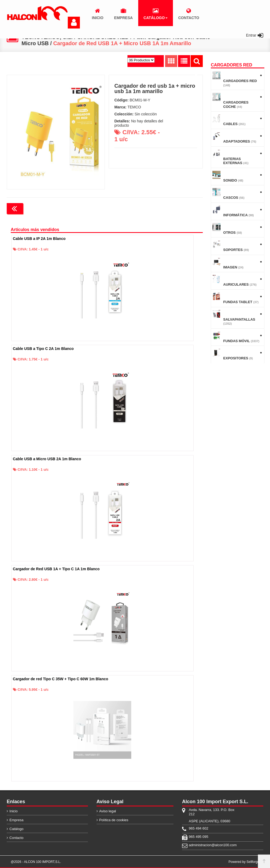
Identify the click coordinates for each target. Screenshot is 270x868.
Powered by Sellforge (244, 862)
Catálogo (16, 829)
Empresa (16, 820)
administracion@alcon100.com (213, 845)
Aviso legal (108, 811)
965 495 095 (198, 837)
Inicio (13, 811)
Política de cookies (114, 820)
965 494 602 (198, 828)
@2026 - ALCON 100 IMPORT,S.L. (36, 862)
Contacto (16, 838)
